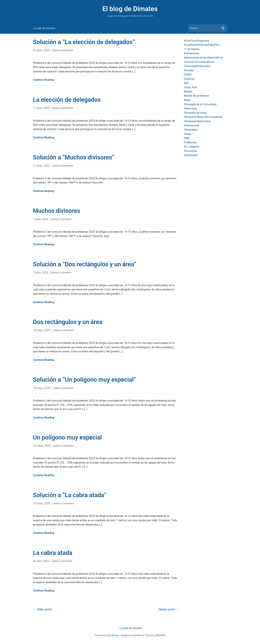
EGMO (188, 74)
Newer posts (169, 609)
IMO (186, 83)
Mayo (187, 100)
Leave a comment (62, 50)
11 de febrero (192, 49)
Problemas (190, 142)
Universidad (191, 155)
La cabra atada (53, 553)
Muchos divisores (57, 211)
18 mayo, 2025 (42, 330)
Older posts (42, 609)
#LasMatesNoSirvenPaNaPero (202, 45)
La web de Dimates (44, 28)
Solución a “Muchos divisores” (74, 157)
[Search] (204, 28)
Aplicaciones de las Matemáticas (203, 58)
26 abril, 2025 (41, 561)
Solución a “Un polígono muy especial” (84, 380)
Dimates (189, 70)
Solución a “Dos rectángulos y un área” (85, 264)
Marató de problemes (196, 96)
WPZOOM (160, 635)
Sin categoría (192, 147)
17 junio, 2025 (42, 108)
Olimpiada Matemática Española (203, 117)
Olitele (188, 134)
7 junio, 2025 (41, 219)
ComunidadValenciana (197, 66)
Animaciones (192, 53)
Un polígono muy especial (67, 438)
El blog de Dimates (130, 9)
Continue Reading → (45, 80)
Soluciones (190, 151)
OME (187, 138)
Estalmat (189, 79)
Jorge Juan (191, 87)
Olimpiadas (191, 130)
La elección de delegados (67, 100)
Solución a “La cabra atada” (70, 495)
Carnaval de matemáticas (199, 62)
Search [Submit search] (223, 28)
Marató (188, 92)
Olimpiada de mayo (195, 113)
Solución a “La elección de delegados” (84, 42)
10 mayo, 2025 (42, 446)
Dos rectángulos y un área (68, 322)
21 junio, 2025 (42, 50)
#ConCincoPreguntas (196, 41)
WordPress (113, 635)
